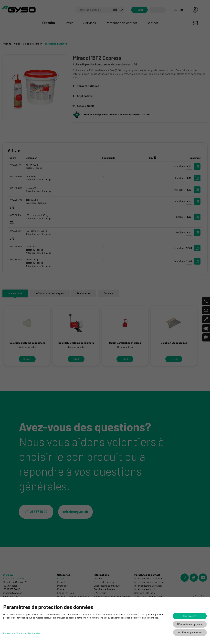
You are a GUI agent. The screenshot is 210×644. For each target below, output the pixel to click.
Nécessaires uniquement (190, 624)
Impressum (9, 633)
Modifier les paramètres (190, 632)
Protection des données (28, 633)
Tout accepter (190, 616)
